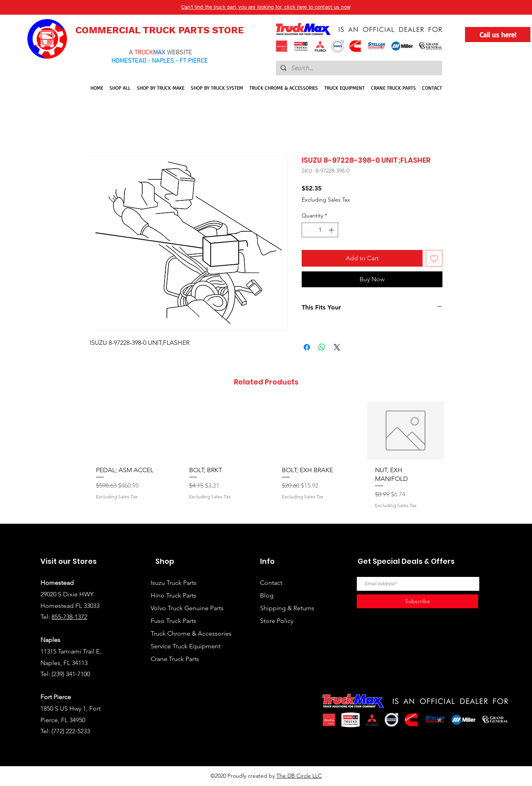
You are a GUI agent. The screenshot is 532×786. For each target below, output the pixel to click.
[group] (266, 459)
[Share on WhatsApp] (322, 347)
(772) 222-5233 (71, 731)
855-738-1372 (69, 617)
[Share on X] (337, 347)
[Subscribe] (417, 601)
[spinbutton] (320, 230)
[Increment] (332, 230)
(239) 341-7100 (71, 674)
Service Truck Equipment (186, 646)
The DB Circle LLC (299, 776)
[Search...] (358, 68)
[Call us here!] (498, 35)
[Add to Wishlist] (434, 258)
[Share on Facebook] (307, 347)
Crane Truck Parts (175, 659)
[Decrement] (308, 230)
